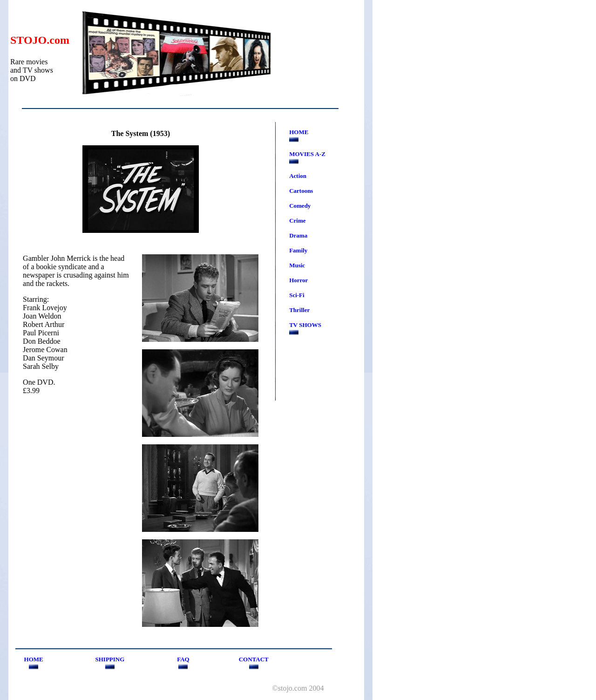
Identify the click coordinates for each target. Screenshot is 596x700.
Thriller (299, 310)
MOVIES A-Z (307, 154)
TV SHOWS (305, 325)
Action (298, 176)
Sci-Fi (297, 295)
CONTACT (254, 659)
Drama (298, 235)
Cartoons (301, 191)
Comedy (300, 206)
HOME (299, 132)
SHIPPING (110, 659)
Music (297, 265)
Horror (298, 280)
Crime (297, 221)
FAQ (183, 659)
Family (298, 250)
